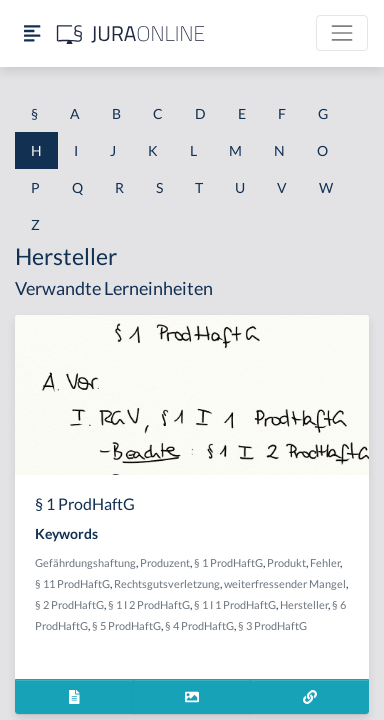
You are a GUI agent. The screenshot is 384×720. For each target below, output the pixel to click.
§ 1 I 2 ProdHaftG (149, 604)
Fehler (325, 562)
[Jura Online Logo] (131, 33)
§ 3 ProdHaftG (272, 625)
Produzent (165, 562)
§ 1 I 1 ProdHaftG (235, 604)
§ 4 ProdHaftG (199, 625)
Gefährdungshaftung (85, 562)
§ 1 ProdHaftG (228, 562)
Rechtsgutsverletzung (167, 583)
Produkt (286, 562)
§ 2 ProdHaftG (69, 604)
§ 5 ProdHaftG (126, 625)
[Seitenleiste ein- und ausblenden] (32, 33)
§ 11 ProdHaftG (72, 583)
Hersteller (304, 604)
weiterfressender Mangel (285, 583)
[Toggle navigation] (342, 33)
